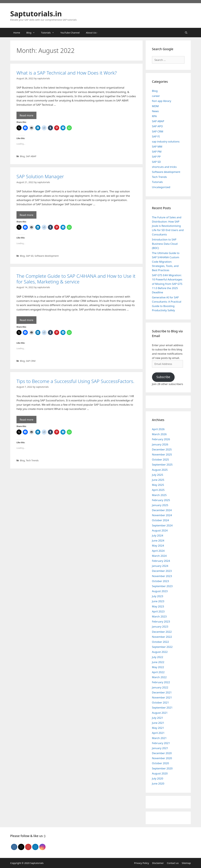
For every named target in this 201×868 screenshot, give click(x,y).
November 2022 (162, 637)
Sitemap (186, 863)
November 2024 (162, 515)
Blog (22, 156)
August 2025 (160, 470)
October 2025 (160, 459)
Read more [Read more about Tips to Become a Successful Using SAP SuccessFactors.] (26, 420)
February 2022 (161, 682)
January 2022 (160, 687)
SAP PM (157, 152)
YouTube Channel (70, 33)
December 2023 (162, 571)
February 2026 (161, 439)
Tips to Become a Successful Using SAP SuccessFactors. (75, 381)
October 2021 (160, 702)
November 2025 (162, 454)
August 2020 (160, 773)
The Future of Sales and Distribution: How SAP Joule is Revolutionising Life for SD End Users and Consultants (168, 226)
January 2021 (160, 748)
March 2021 (159, 738)
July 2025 (158, 475)
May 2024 (158, 546)
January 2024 (160, 566)
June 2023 (158, 601)
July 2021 (158, 718)
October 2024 (160, 520)
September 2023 (162, 586)
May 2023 (158, 606)
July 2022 (158, 657)
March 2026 (159, 434)
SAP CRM (31, 361)
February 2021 (161, 743)
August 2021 (160, 713)
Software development (47, 256)
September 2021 (162, 708)
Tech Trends (32, 460)
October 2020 (160, 763)
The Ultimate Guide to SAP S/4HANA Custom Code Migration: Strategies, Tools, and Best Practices (166, 262)
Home (17, 33)
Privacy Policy (142, 863)
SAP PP (156, 157)
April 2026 (158, 429)
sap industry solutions (166, 141)
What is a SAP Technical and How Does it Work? (67, 73)
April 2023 (158, 611)
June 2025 (158, 480)
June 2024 (158, 540)
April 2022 (158, 672)
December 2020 (162, 753)
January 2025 (160, 505)
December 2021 (162, 692)
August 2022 (160, 652)
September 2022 (162, 647)
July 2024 (158, 535)
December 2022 (162, 632)
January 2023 (160, 627)
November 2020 (162, 758)
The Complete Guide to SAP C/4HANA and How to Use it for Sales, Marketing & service (76, 279)
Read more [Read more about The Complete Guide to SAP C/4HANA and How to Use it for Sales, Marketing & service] (26, 320)
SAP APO (157, 126)
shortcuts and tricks (164, 167)
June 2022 (158, 662)
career (156, 96)
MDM (155, 106)
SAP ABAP (31, 156)
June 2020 (158, 783)
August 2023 (160, 591)
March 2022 (159, 677)
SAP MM (157, 147)
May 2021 (158, 728)
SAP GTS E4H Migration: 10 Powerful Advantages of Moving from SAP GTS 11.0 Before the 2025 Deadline (167, 284)
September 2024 (162, 525)
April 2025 (158, 490)
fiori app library (162, 101)
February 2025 (161, 500)
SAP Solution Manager (40, 176)
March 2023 (159, 616)
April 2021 (158, 733)
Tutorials (157, 182)
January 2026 (160, 444)
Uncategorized (161, 187)
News (155, 111)
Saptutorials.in (36, 14)
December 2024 (162, 510)
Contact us (173, 863)
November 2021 (162, 697)
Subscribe (163, 377)
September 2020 (162, 768)
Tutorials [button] (49, 33)
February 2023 (161, 621)
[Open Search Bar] (186, 33)
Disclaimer (158, 863)
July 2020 (158, 778)
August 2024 (160, 530)
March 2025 (159, 495)
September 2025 (162, 465)
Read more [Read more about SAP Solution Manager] (26, 215)
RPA (154, 116)
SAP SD (30, 256)
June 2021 (158, 723)
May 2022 (158, 667)
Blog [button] (32, 33)
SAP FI (156, 136)
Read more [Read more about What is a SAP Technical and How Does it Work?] (26, 115)
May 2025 (158, 485)
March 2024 (159, 556)
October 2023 (160, 581)
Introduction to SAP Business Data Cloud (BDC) (165, 244)
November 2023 (162, 576)
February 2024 (161, 561)
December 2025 (162, 449)
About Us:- (92, 33)
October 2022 (160, 642)
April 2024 (158, 551)
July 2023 (158, 596)
